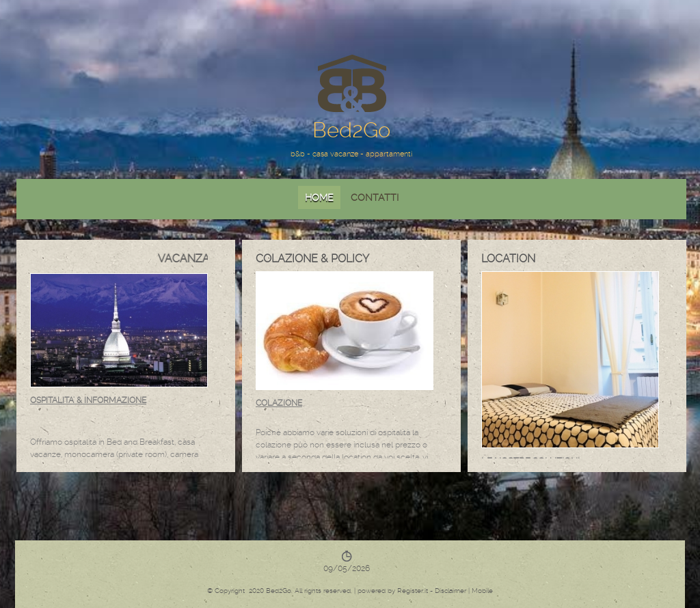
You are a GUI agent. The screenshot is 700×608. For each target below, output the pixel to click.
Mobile (482, 591)
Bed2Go (351, 130)
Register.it (413, 591)
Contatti (375, 197)
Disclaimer (450, 591)
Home (319, 197)
